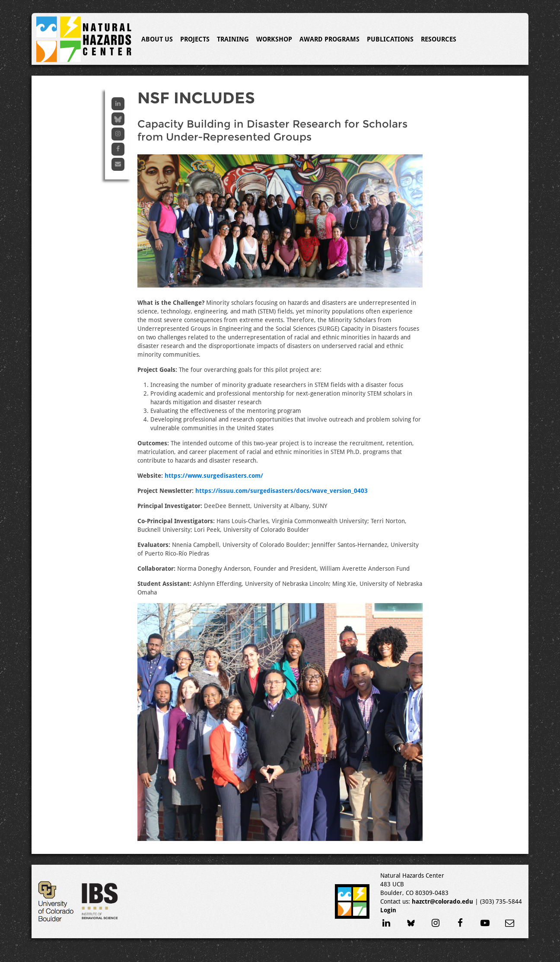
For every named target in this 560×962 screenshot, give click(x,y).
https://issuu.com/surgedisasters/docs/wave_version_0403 (282, 491)
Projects (195, 39)
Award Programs (329, 39)
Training (233, 39)
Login (388, 910)
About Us (157, 39)
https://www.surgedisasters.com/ (214, 476)
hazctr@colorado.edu (442, 901)
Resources (439, 39)
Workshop (274, 39)
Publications (390, 39)
